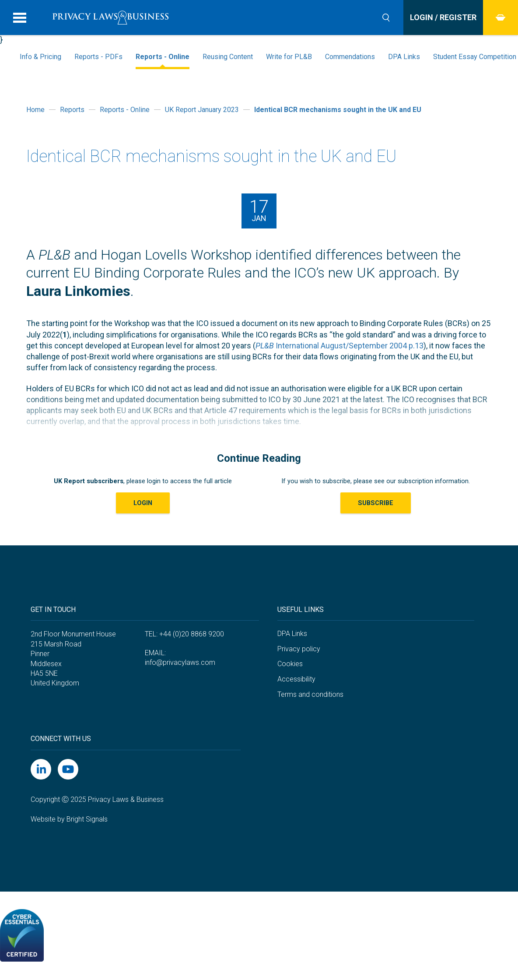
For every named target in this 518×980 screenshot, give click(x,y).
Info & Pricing (40, 57)
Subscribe (376, 503)
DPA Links (404, 57)
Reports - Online (163, 57)
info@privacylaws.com (180, 662)
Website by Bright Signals (69, 819)
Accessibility (296, 679)
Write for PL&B (289, 57)
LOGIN (143, 503)
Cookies (290, 664)
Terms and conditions (310, 694)
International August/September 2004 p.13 (339, 346)
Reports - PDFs (98, 57)
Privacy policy (299, 649)
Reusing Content (228, 57)
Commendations (350, 57)
